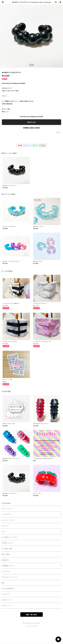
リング (3, 532)
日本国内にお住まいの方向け (32, 128)
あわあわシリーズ (7, 600)
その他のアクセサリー (8, 543)
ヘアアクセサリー (7, 514)
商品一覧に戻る (32, 615)
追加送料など (6, 560)
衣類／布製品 (6, 554)
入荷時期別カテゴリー (8, 566)
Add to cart (31, 122)
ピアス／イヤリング (7, 509)
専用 (3, 583)
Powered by (32, 626)
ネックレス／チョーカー (8, 520)
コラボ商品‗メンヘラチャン (9, 537)
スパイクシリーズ (6, 606)
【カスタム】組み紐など (8, 588)
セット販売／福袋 (7, 549)
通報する (59, 132)
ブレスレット (5, 526)
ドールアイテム (6, 594)
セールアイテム (6, 571)
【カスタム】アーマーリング (9, 577)
